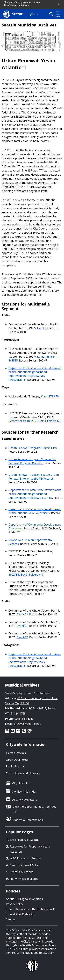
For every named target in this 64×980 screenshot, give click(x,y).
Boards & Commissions (28, 820)
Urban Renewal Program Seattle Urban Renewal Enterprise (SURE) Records (34, 477)
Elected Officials (16, 753)
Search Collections (22, 872)
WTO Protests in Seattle (25, 858)
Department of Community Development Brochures (35, 526)
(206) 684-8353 (24, 719)
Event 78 (22, 614)
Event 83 (42, 328)
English (31, 14)
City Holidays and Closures (23, 773)
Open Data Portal (17, 760)
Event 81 (22, 626)
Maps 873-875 (50, 396)
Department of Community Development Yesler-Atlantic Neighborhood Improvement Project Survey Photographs (35, 374)
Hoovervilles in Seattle (24, 879)
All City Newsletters (25, 800)
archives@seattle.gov (27, 724)
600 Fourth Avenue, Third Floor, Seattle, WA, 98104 (32, 701)
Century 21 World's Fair (25, 865)
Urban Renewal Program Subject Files (33, 448)
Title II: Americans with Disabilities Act (30, 909)
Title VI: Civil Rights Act (20, 914)
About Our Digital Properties (24, 899)
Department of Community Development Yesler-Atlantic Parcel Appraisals (35, 511)
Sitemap (11, 919)
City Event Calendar (24, 792)
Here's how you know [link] (17, 5)
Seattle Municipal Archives (29, 25)
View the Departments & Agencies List (34, 809)
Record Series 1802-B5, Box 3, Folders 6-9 (35, 421)
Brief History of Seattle (25, 840)
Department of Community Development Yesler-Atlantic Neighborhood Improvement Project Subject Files (35, 494)
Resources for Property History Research (30, 849)
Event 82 (22, 637)
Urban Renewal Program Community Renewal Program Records (32, 461)
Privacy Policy (15, 904)
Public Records (15, 766)
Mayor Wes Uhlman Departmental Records (30, 542)
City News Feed (22, 783)
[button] (59, 4)
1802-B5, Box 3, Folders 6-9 (26, 575)
